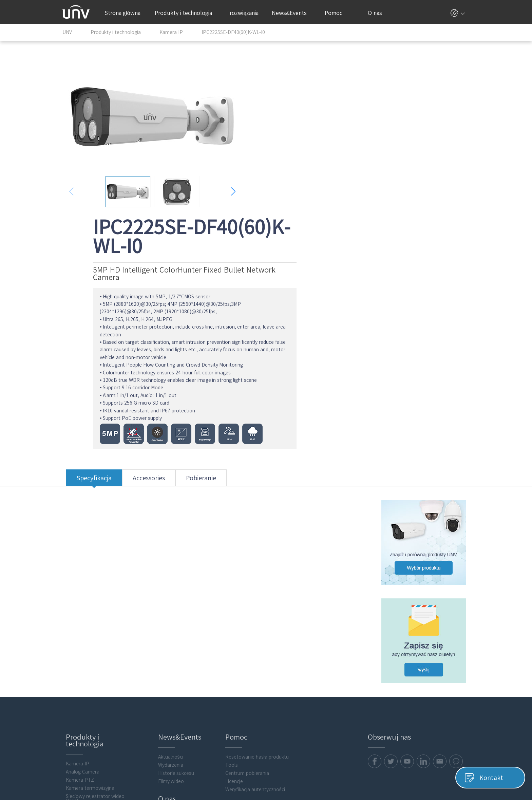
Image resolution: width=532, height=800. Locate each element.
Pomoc (337, 13)
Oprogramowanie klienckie (91, 717)
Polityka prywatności (355, 775)
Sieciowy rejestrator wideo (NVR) (92, 636)
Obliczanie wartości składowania (84, 682)
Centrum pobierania (245, 611)
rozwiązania (247, 13)
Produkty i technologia (187, 13)
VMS (67, 647)
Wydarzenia (168, 603)
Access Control (79, 692)
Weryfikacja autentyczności (253, 627)
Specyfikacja (91, 331)
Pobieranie (198, 331)
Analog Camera (79, 610)
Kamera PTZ (77, 618)
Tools (229, 603)
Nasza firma (168, 656)
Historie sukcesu (173, 611)
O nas (377, 13)
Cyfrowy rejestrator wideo (91, 655)
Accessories (145, 331)
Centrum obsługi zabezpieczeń (189, 697)
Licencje (232, 619)
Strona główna (122, 13)
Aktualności (168, 595)
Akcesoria (73, 725)
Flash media (76, 733)
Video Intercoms (81, 701)
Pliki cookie (394, 775)
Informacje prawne (176, 689)
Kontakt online (171, 681)
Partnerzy (166, 665)
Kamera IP (74, 601)
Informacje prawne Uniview (440, 775)
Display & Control (82, 663)
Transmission (77, 671)
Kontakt (164, 673)
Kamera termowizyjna (87, 626)
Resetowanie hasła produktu (255, 595)
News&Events (292, 13)
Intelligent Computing (86, 709)
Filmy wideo (168, 619)
